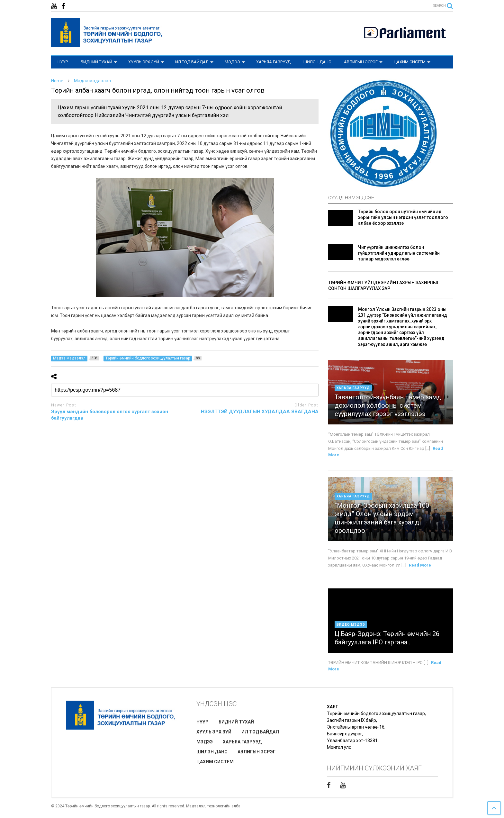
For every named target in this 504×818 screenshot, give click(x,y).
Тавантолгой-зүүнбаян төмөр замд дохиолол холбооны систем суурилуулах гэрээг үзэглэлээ (388, 405)
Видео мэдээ (351, 625)
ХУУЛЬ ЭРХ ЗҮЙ (146, 62)
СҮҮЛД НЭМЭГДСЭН (351, 198)
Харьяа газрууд (353, 388)
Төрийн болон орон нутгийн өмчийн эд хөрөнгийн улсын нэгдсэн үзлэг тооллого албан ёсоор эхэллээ (403, 217)
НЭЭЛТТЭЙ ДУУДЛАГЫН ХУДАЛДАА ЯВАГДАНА (260, 412)
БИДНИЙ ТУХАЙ (99, 62)
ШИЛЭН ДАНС (317, 62)
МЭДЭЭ (235, 62)
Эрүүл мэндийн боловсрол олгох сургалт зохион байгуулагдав (110, 415)
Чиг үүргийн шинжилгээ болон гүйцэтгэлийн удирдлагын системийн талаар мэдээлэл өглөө (399, 253)
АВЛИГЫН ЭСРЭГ (363, 62)
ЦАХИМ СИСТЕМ (412, 62)
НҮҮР (63, 62)
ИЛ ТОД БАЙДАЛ (194, 62)
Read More (420, 565)
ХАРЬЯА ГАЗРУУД (273, 62)
